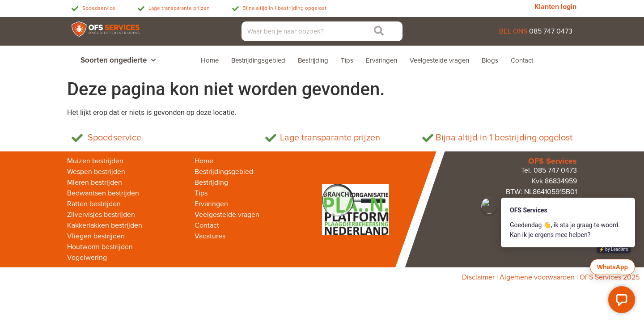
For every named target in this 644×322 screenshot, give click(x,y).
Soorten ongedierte (118, 60)
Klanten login (555, 7)
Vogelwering (87, 258)
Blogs (490, 60)
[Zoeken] (377, 31)
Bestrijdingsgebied (258, 60)
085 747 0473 (551, 31)
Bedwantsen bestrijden (103, 193)
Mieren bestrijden (95, 182)
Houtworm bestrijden (100, 247)
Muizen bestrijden (95, 161)
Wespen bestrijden (96, 172)
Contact (522, 60)
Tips (347, 60)
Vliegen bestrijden (96, 236)
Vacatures (210, 236)
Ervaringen (381, 60)
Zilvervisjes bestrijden (101, 215)
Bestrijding (313, 60)
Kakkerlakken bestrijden (105, 225)
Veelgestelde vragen (439, 60)
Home (210, 60)
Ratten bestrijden (94, 204)
